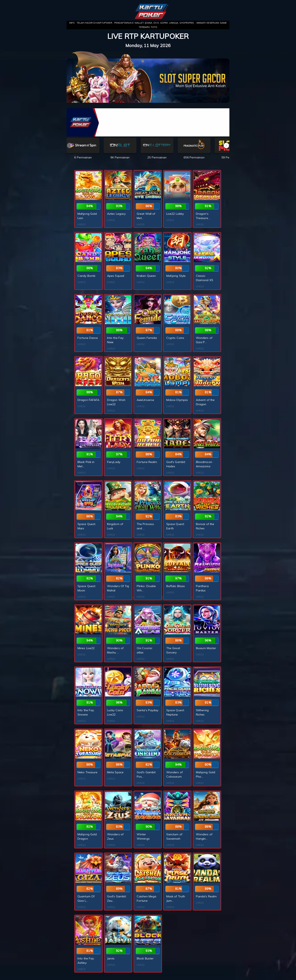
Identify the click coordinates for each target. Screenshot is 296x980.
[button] (226, 145)
